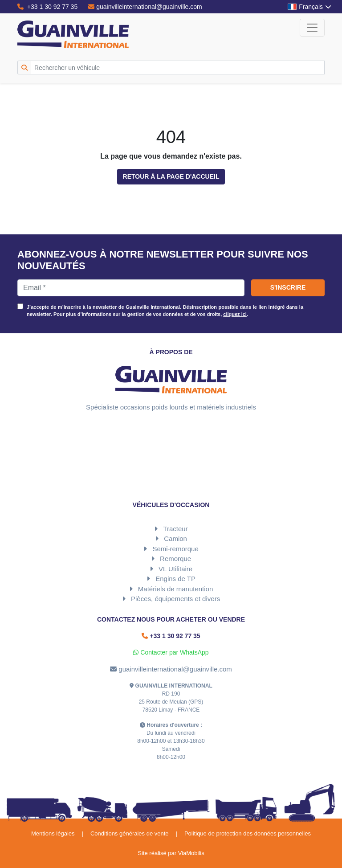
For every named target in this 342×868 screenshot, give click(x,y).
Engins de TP (175, 579)
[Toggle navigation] (312, 28)
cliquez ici (235, 314)
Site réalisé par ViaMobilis (171, 853)
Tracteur (175, 529)
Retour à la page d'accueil (171, 176)
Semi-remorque (175, 549)
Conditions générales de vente (130, 833)
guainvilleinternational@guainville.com (145, 7)
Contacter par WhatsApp (171, 652)
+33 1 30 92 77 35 (47, 7)
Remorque (175, 559)
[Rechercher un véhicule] (178, 68)
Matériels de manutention (175, 589)
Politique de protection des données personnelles (248, 833)
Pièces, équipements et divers (175, 599)
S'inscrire (288, 287)
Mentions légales (53, 833)
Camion (175, 538)
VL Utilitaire (175, 569)
